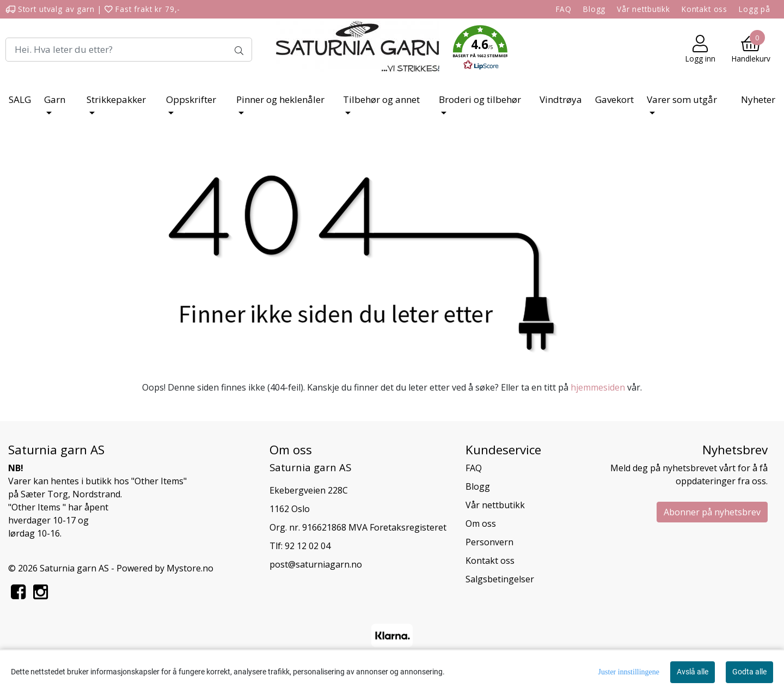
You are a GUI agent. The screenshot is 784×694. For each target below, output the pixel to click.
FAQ (564, 9)
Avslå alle (693, 672)
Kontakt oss (705, 9)
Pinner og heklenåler (280, 99)
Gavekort (614, 99)
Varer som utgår (682, 99)
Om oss (481, 523)
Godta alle (749, 672)
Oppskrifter (191, 99)
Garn (55, 99)
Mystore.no (190, 568)
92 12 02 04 (308, 546)
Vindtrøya (561, 99)
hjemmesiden (598, 387)
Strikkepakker (116, 99)
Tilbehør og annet (381, 99)
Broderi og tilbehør (480, 99)
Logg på (755, 9)
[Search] (129, 50)
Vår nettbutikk (644, 9)
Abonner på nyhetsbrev (712, 512)
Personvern (489, 542)
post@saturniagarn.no (316, 564)
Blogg (594, 9)
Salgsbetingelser (500, 579)
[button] (480, 50)
